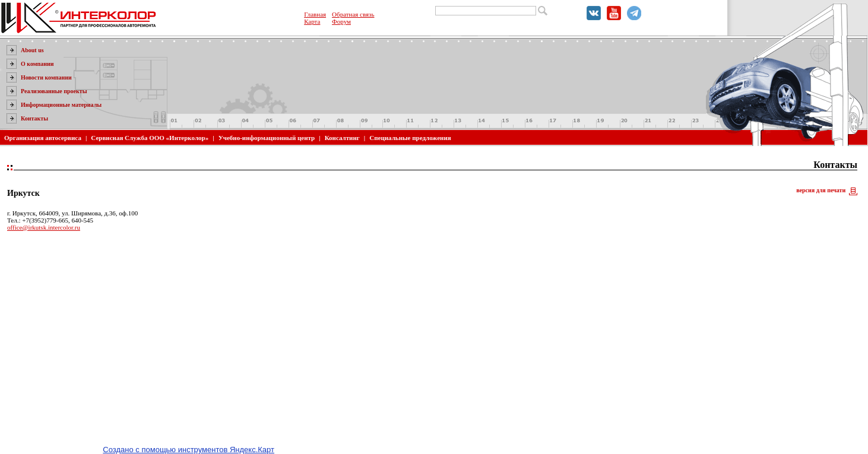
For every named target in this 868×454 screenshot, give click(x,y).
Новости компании (46, 77)
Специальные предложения (410, 138)
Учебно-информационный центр (267, 138)
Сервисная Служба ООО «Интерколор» (150, 138)
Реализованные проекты (54, 91)
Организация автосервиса (43, 138)
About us (32, 50)
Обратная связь (353, 14)
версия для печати (821, 190)
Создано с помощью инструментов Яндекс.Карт (189, 450)
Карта (312, 21)
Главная (315, 14)
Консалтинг (342, 138)
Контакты (34, 118)
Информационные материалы (61, 105)
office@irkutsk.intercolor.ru (44, 227)
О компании (37, 64)
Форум (341, 21)
